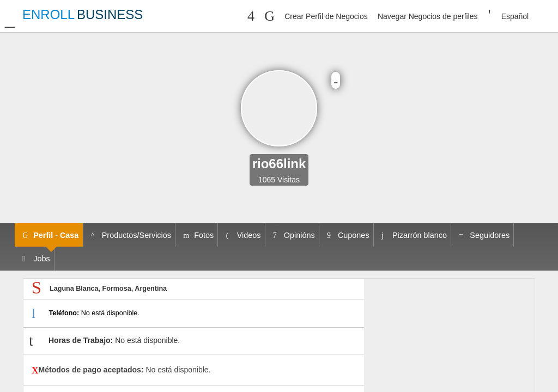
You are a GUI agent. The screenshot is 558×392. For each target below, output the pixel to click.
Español (515, 16)
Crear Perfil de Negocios (326, 16)
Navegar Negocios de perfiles (428, 16)
